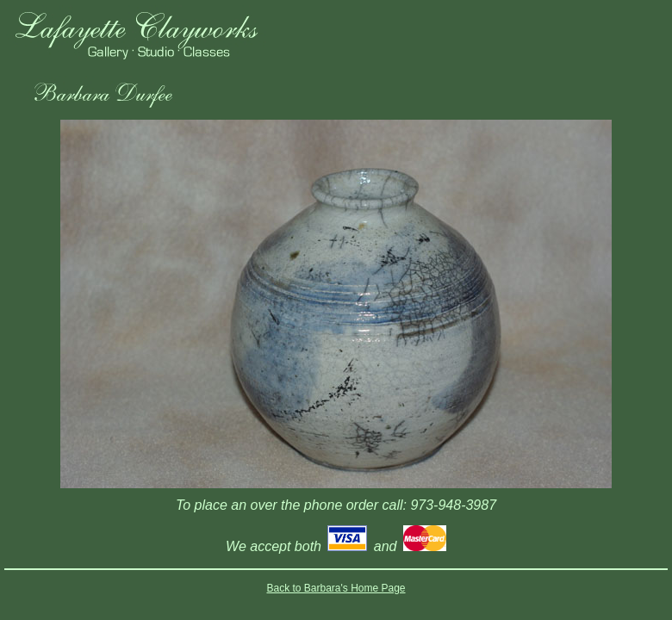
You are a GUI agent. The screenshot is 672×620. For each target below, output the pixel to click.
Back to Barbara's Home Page (336, 588)
